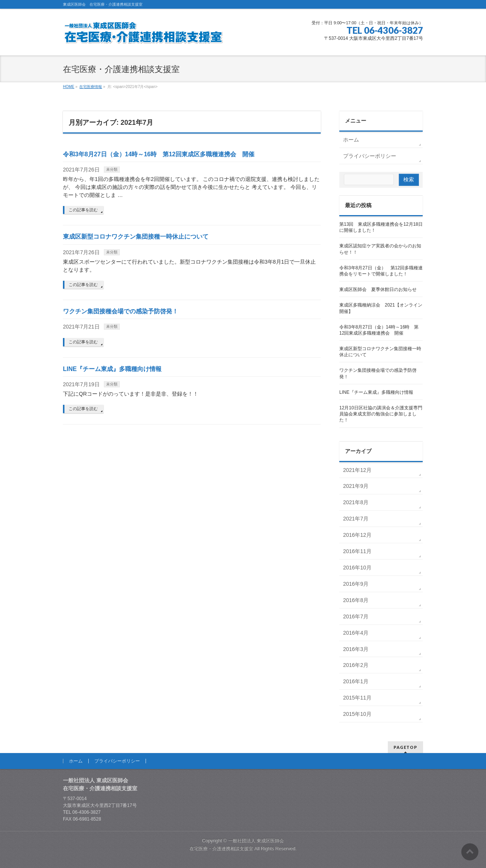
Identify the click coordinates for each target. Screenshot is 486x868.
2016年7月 (356, 616)
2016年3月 (356, 649)
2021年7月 (356, 519)
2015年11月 (357, 698)
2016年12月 (357, 535)
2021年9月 (356, 486)
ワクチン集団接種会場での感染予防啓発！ (121, 311)
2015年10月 (357, 714)
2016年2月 (356, 665)
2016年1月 (356, 681)
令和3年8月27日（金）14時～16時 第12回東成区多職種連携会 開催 (159, 154)
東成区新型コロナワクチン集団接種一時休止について (136, 237)
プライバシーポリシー (370, 156)
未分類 (112, 169)
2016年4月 (356, 633)
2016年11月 (357, 551)
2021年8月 (356, 502)
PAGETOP (405, 747)
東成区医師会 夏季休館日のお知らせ (378, 289)
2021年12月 (357, 470)
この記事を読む (83, 210)
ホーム (351, 140)
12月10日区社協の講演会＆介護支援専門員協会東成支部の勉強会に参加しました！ (381, 414)
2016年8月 (356, 600)
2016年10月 (357, 568)
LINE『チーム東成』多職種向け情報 (112, 369)
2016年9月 (356, 584)
